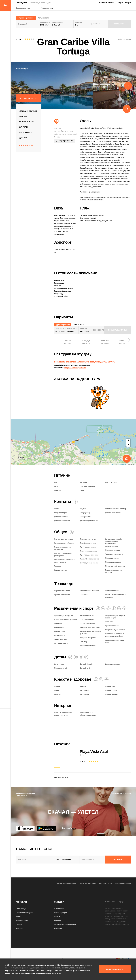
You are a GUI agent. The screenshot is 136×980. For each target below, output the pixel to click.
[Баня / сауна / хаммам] (101, 679)
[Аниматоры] (124, 608)
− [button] (128, 445)
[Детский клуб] (81, 657)
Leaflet (112, 464)
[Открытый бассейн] (119, 608)
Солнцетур (22, 3)
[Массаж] (96, 679)
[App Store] (25, 828)
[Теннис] (109, 608)
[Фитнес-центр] (103, 608)
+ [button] (128, 441)
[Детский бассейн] (76, 657)
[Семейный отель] (86, 657)
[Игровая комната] (114, 608)
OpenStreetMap (122, 464)
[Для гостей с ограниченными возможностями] (72, 532)
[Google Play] (46, 828)
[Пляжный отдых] (56, 122)
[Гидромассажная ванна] (107, 679)
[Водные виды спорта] (98, 608)
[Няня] (70, 657)
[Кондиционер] (76, 502)
